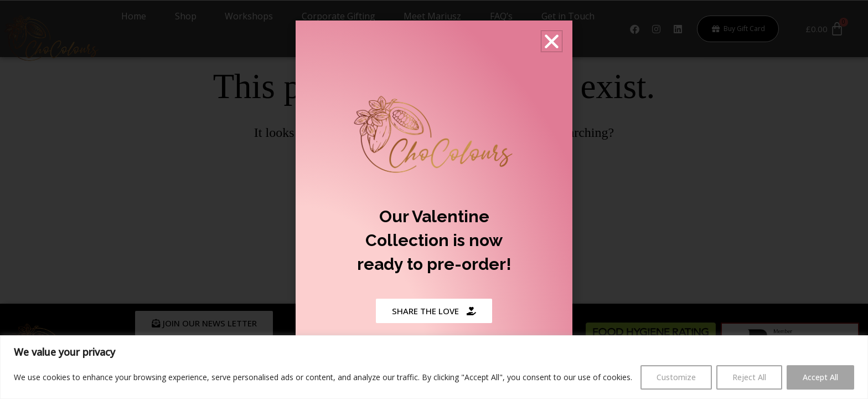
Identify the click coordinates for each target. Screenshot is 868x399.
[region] (434, 367)
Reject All (749, 377)
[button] (552, 41)
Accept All (820, 377)
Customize (676, 377)
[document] (434, 199)
